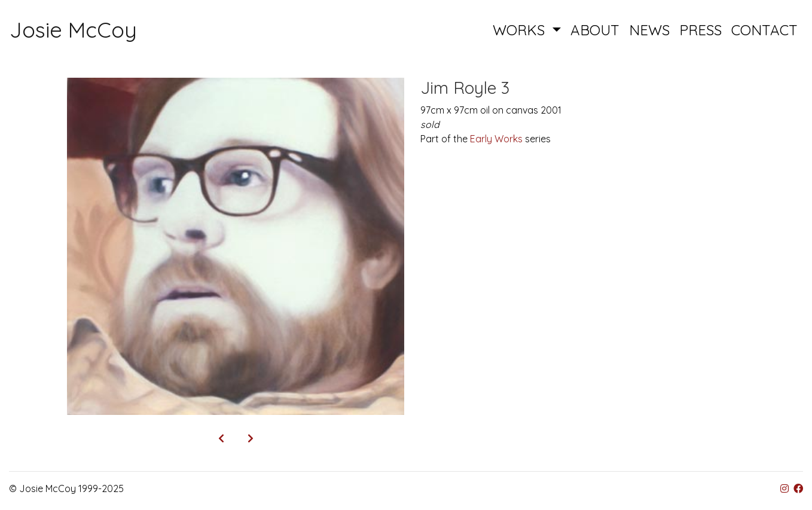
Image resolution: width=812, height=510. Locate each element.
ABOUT (595, 30)
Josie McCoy (73, 30)
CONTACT (764, 30)
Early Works (496, 139)
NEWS (649, 30)
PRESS (700, 30)
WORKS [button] (521, 30)
